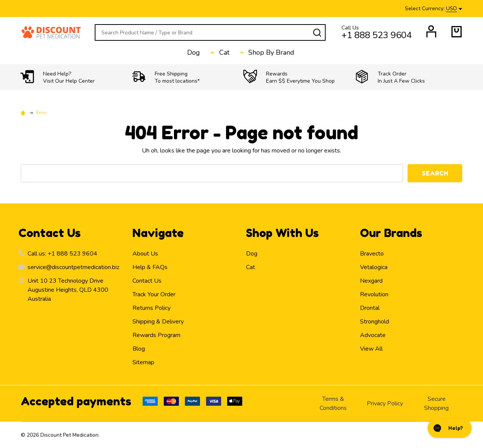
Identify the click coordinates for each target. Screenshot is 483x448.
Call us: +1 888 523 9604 (62, 254)
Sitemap (143, 362)
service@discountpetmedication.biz (73, 267)
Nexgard (371, 281)
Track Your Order (154, 294)
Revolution (374, 294)
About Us (145, 254)
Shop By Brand (265, 53)
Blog (139, 349)
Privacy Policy (385, 403)
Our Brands (391, 233)
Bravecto (372, 254)
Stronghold (375, 322)
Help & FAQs (150, 267)
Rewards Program (156, 335)
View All (371, 349)
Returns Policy (152, 308)
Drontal (370, 308)
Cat (225, 53)
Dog (202, 53)
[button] (74, 77)
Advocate (373, 335)
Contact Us (147, 281)
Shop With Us (282, 233)
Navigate (158, 233)
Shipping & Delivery (158, 322)
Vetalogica (374, 267)
